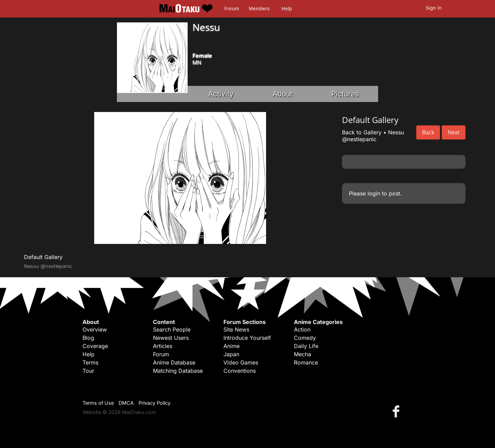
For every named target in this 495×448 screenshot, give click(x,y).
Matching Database (178, 371)
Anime (232, 346)
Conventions (240, 371)
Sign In (434, 8)
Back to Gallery (362, 132)
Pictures (345, 94)
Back (428, 132)
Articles (163, 346)
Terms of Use (98, 403)
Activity (221, 94)
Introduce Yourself (247, 338)
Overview (95, 329)
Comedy (305, 338)
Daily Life (306, 346)
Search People (172, 329)
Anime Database (174, 362)
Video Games (241, 362)
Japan (231, 354)
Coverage (95, 346)
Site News (236, 329)
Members (259, 9)
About (283, 94)
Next (454, 132)
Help (287, 9)
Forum (232, 9)
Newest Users (171, 338)
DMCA (126, 403)
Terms (90, 362)
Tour (88, 371)
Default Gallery (43, 257)
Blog (88, 338)
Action (302, 329)
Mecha (302, 354)
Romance (306, 362)
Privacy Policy (155, 403)
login (374, 193)
